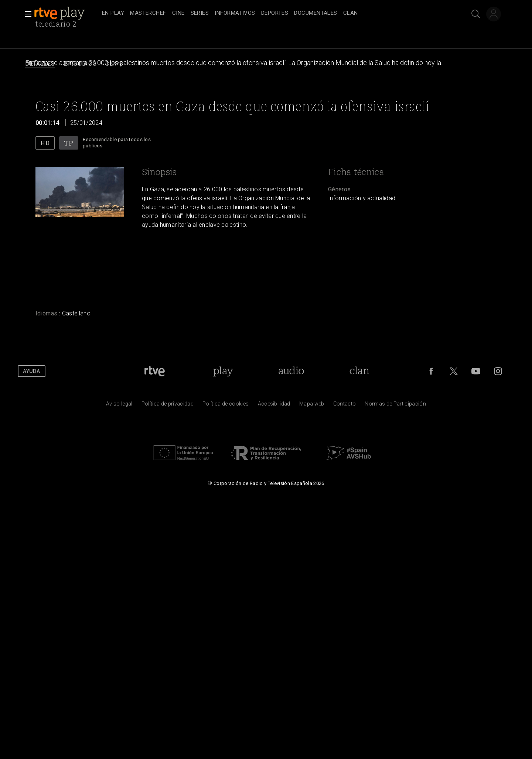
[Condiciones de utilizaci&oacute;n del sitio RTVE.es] (119, 406)
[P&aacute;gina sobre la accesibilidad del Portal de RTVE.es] (274, 406)
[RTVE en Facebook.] (431, 371)
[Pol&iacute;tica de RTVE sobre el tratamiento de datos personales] (168, 406)
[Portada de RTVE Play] (223, 371)
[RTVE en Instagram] (498, 371)
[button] (26, 14)
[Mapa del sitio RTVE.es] (312, 406)
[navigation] (274, 13)
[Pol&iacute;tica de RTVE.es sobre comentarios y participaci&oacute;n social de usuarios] (395, 406)
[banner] (66, 13)
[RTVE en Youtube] (476, 371)
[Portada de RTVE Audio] (291, 371)
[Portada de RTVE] (155, 371)
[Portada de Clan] (359, 371)
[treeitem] (113, 13)
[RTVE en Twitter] (454, 371)
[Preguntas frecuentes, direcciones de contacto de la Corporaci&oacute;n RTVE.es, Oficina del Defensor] (345, 406)
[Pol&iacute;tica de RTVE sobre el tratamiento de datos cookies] (226, 406)
